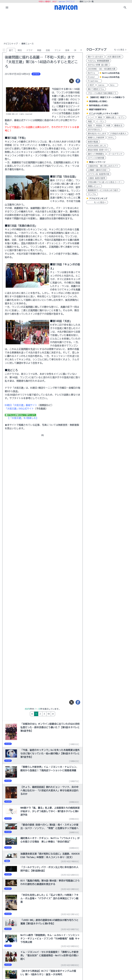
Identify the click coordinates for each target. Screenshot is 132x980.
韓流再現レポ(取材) (98, 101)
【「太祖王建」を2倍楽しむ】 (23, 418)
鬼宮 (90, 126)
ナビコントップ (11, 44)
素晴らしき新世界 (96, 138)
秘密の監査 (93, 142)
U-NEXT (91, 85)
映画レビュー (94, 186)
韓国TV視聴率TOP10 (98, 110)
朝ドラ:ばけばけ (96, 57)
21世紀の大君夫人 (118, 134)
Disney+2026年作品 (111, 77)
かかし (111, 138)
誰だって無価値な (96, 154)
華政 (100, 117)
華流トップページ (97, 162)
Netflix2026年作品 (111, 73)
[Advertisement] (66, 27)
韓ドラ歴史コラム (96, 89)
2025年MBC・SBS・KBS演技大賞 (102, 69)
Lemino (102, 85)
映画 (39, 50)
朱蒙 (108, 126)
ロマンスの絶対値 (96, 158)
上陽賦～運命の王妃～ (98, 170)
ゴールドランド (115, 154)
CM (75, 50)
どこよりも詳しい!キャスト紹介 (104, 114)
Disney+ (92, 77)
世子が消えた (94, 130)
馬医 (90, 122)
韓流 (20, 50)
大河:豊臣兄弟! (114, 57)
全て (11, 50)
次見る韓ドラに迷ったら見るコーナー (105, 182)
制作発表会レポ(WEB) (99, 105)
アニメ (58, 50)
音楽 (67, 50)
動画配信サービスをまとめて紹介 (103, 190)
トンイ (91, 117)
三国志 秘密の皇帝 (97, 178)
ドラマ (29, 50)
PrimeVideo (94, 81)
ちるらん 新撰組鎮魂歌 (99, 61)
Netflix (92, 73)
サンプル (92, 194)
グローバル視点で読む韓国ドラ (102, 93)
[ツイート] (72, 81)
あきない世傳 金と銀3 (98, 65)
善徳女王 (118, 126)
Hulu (113, 85)
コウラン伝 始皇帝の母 (99, 174)
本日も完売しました (97, 146)
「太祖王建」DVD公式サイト (19, 409)
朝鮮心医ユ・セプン (115, 117)
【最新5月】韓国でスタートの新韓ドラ (107, 97)
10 (61, 714)
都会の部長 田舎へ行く (99, 150)
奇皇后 (99, 126)
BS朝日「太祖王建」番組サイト (21, 405)
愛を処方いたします (97, 134)
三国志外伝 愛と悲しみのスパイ (103, 166)
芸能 (48, 50)
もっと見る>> (97, 202)
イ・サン (100, 122)
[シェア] (78, 81)
